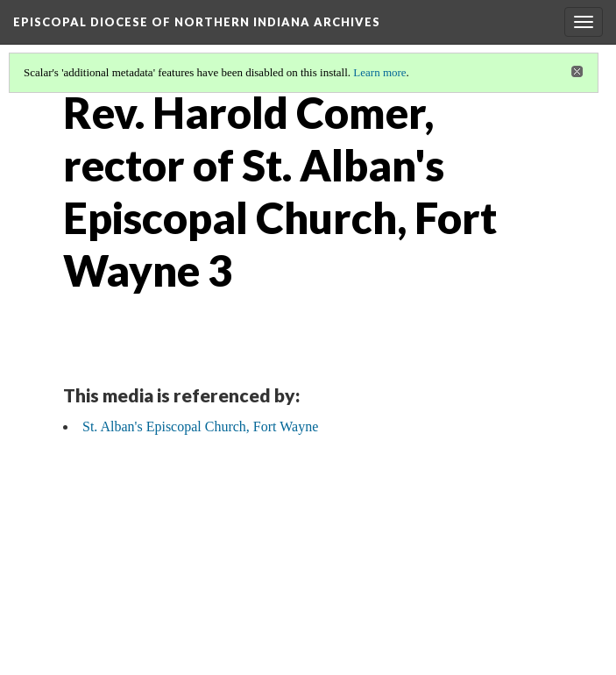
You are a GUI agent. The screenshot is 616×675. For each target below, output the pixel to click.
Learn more (379, 72)
